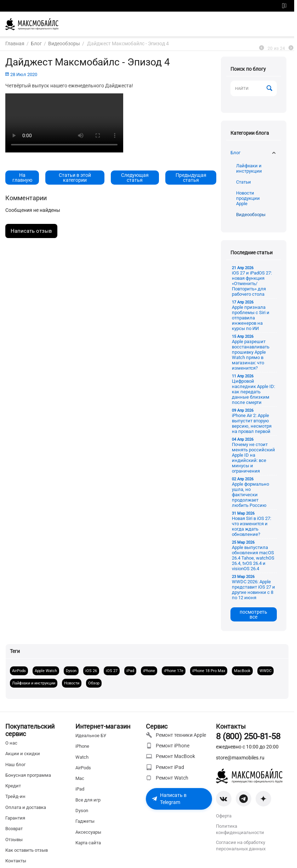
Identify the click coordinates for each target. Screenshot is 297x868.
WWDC (265, 671)
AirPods (19, 671)
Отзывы (14, 840)
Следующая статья (135, 178)
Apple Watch (46, 671)
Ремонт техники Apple (176, 735)
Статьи (244, 182)
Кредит (13, 786)
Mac (80, 778)
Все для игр (88, 800)
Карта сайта (88, 843)
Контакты (16, 861)
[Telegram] (244, 799)
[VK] (224, 799)
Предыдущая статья (191, 178)
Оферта (224, 816)
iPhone (149, 671)
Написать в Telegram (169, 799)
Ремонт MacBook (170, 756)
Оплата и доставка (26, 807)
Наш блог (15, 765)
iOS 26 (91, 671)
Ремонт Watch (167, 778)
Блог (235, 153)
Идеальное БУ (91, 736)
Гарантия (15, 818)
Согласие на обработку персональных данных (241, 846)
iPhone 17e (174, 671)
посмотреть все (253, 614)
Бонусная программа (28, 775)
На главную (22, 178)
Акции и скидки (23, 754)
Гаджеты (85, 821)
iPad (130, 671)
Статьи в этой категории (75, 178)
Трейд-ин (15, 796)
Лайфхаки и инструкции (249, 168)
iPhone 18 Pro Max (209, 671)
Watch (82, 757)
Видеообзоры (251, 215)
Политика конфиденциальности (240, 829)
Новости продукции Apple (248, 198)
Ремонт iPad (165, 767)
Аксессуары (88, 832)
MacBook (242, 671)
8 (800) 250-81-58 (248, 736)
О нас (11, 743)
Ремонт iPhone (168, 746)
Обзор (94, 683)
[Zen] (263, 799)
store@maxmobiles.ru (240, 758)
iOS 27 (112, 671)
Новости (72, 683)
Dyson (71, 671)
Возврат (14, 829)
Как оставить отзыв (27, 850)
